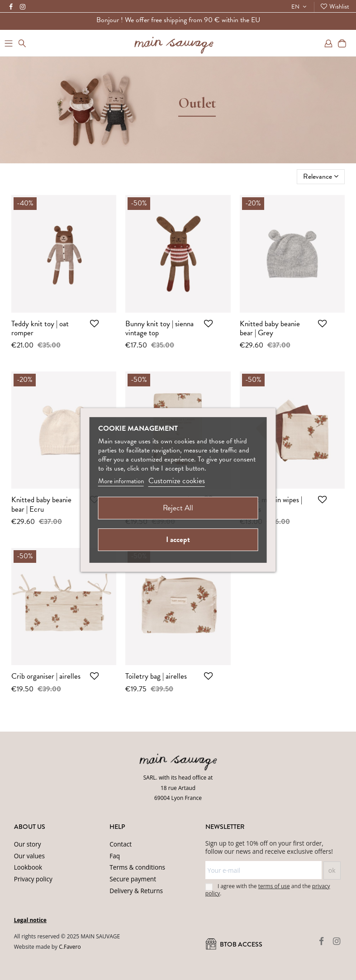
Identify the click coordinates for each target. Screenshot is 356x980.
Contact (121, 844)
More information (121, 481)
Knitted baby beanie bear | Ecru (41, 504)
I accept (178, 540)
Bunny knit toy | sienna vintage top (159, 328)
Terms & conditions (137, 867)
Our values (29, 856)
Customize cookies (177, 481)
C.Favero (70, 947)
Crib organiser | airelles (46, 676)
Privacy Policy (138, 958)
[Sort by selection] (321, 176)
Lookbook (28, 867)
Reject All (178, 508)
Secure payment (133, 879)
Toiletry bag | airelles (156, 676)
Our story (28, 844)
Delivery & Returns (136, 891)
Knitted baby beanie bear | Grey (270, 328)
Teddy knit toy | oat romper (40, 328)
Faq (115, 856)
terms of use (274, 886)
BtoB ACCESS (234, 944)
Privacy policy (33, 879)
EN (300, 7)
